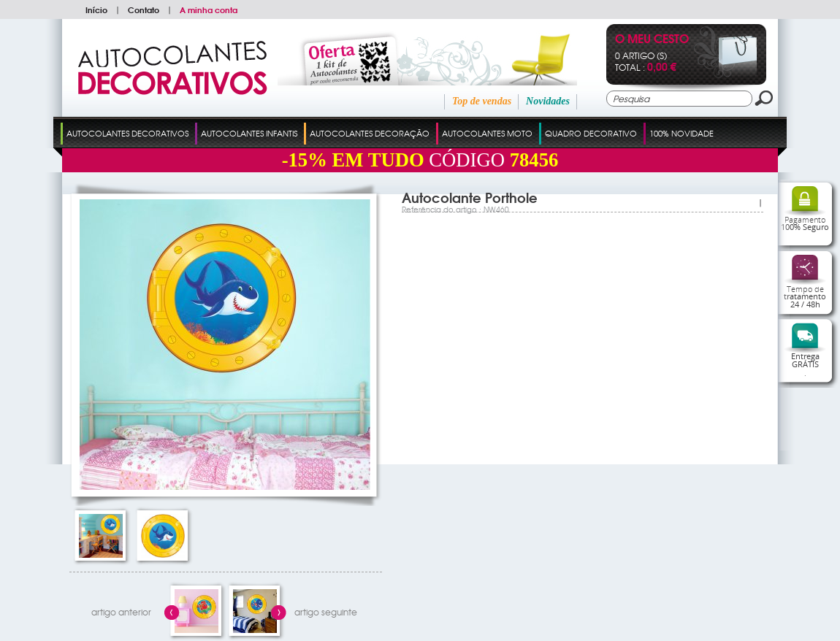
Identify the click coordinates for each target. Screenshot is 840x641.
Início (96, 9)
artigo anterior (121, 612)
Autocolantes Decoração (370, 133)
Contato (144, 9)
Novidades (548, 101)
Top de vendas (482, 101)
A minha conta (209, 9)
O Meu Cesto (652, 40)
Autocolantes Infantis (249, 133)
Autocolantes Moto (487, 133)
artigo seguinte (326, 612)
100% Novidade (681, 133)
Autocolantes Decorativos (127, 133)
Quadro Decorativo (591, 133)
